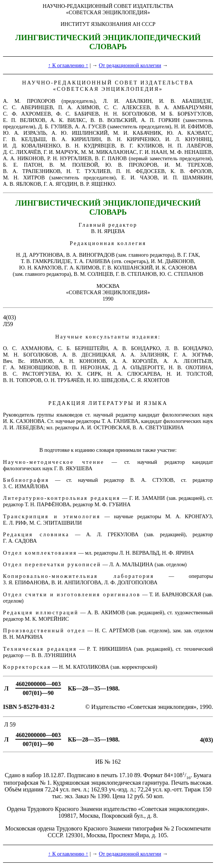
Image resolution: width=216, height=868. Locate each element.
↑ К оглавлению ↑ (68, 65)
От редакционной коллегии (130, 65)
